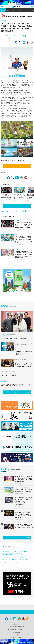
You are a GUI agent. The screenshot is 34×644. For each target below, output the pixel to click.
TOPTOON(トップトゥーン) (8, 554)
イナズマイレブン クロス (7, 552)
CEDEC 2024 (19, 554)
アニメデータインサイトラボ (21, 552)
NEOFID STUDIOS (6, 565)
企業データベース (11, 10)
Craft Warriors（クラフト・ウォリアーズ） (11, 36)
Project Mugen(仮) (19, 557)
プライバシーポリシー (17, 638)
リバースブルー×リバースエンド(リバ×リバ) (12, 560)
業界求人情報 (19, 10)
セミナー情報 (27, 10)
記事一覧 (3, 10)
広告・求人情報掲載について (17, 627)
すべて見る (17, 206)
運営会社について (17, 624)
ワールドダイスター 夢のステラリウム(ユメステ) (12, 562)
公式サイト (17, 166)
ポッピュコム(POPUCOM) (7, 557)
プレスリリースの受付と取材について (17, 629)
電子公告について (17, 632)
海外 (24, 36)
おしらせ (17, 635)
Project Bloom (27, 560)
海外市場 (4, 20)
